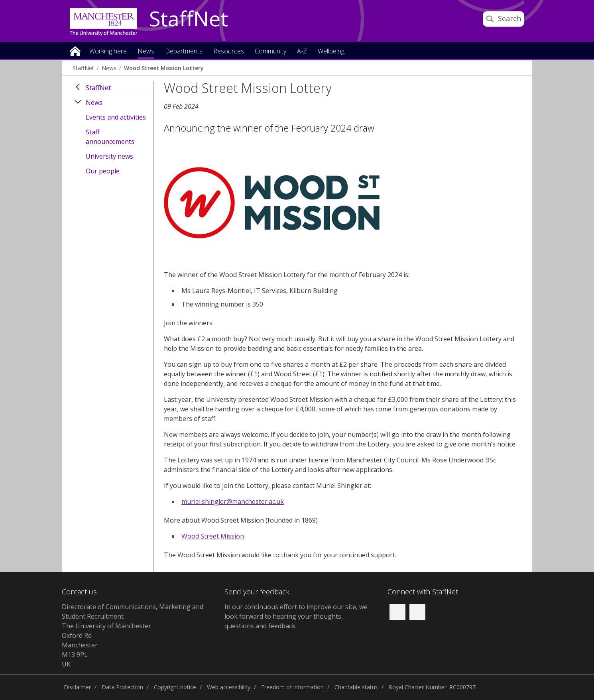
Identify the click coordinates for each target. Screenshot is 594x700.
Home (75, 50)
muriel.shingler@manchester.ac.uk (233, 501)
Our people (103, 171)
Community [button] (270, 52)
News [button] (146, 52)
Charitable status (356, 687)
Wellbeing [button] (331, 52)
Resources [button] (229, 52)
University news (109, 156)
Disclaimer (77, 687)
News (109, 68)
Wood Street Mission (213, 536)
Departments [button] (184, 52)
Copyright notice (175, 687)
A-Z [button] (302, 52)
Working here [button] (108, 52)
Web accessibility (229, 687)
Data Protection (122, 687)
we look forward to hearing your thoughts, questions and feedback (296, 616)
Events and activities (116, 117)
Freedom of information (292, 687)
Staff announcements (110, 137)
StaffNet (189, 19)
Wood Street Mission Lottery (164, 68)
